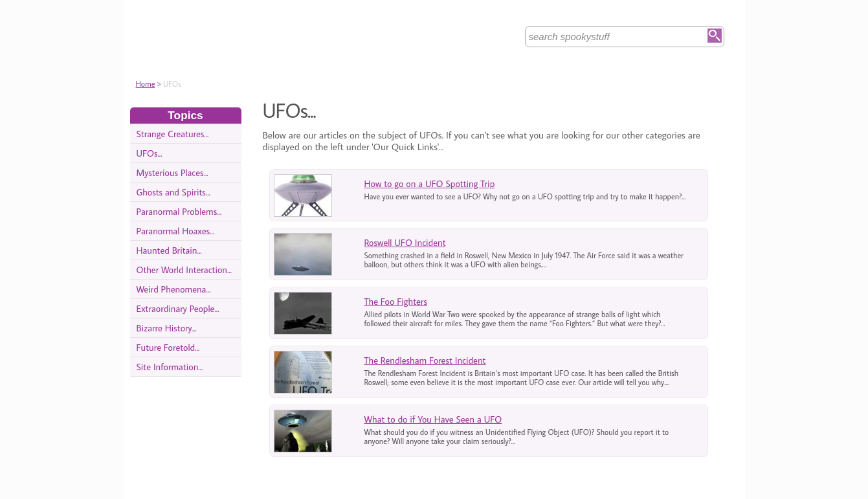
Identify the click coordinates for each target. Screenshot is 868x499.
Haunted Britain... (169, 250)
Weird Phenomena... (174, 289)
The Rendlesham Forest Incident (425, 360)
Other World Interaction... (184, 270)
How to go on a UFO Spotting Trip (430, 183)
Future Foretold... (168, 347)
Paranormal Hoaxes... (176, 231)
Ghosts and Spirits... (173, 192)
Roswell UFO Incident (405, 242)
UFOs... (150, 153)
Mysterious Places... (172, 172)
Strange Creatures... (173, 134)
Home (146, 84)
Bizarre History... (167, 328)
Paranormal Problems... (179, 211)
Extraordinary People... (178, 308)
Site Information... (170, 367)
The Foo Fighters (396, 301)
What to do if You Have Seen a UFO (433, 419)
